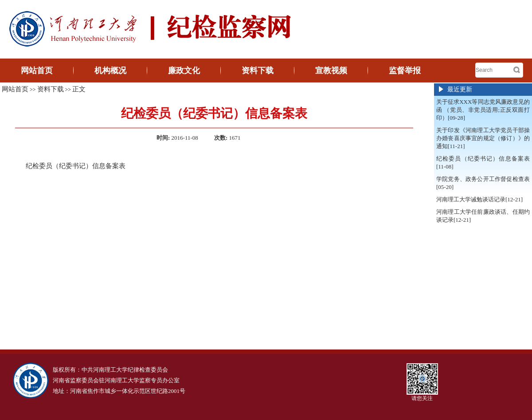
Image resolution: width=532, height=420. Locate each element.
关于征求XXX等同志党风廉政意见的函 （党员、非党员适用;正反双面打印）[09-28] (483, 110)
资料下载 (258, 71)
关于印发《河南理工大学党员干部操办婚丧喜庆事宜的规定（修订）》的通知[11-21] (483, 138)
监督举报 (405, 71)
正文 (79, 89)
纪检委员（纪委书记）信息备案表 (76, 166)
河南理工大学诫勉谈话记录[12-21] (479, 199)
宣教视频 (331, 71)
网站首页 (37, 71)
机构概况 (110, 71)
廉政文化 (184, 71)
